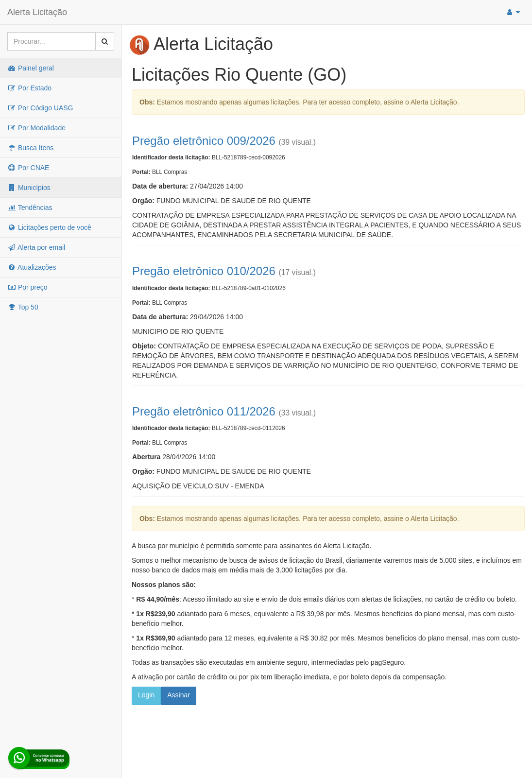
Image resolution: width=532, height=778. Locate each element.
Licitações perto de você (49, 227)
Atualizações (32, 267)
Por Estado (29, 88)
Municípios (29, 188)
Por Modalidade (36, 128)
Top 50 (23, 307)
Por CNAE (28, 168)
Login (146, 695)
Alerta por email (36, 247)
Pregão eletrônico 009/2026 (204, 141)
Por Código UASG (40, 108)
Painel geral (31, 68)
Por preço (27, 287)
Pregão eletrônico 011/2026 (204, 411)
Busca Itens (30, 148)
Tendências (30, 207)
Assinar (179, 695)
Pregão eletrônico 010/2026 (204, 271)
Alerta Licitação (37, 12)
